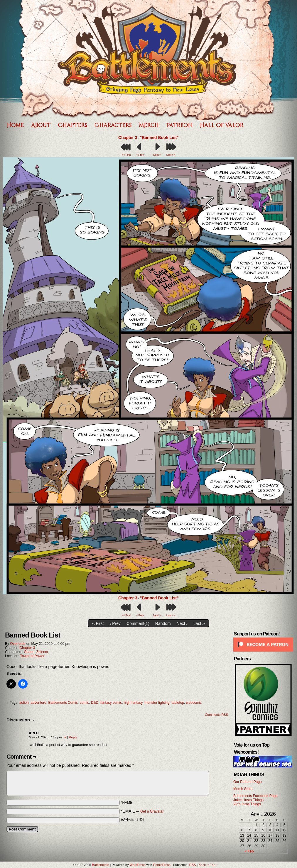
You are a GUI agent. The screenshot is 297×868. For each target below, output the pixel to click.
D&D (95, 703)
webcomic (194, 703)
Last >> (171, 155)
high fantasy (133, 703)
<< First (126, 155)
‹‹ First (98, 623)
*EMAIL (142, 811)
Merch (149, 125)
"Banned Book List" (159, 138)
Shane (29, 652)
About (41, 125)
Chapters (72, 125)
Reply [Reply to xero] (73, 737)
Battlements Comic (63, 703)
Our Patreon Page (248, 782)
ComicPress (162, 865)
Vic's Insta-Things (247, 804)
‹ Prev (115, 623)
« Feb (249, 851)
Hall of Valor (222, 125)
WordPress (138, 865)
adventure (38, 703)
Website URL (133, 820)
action (24, 703)
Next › (182, 623)
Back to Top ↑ (208, 865)
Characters (113, 125)
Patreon (179, 125)
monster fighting (157, 703)
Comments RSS (216, 715)
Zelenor (42, 652)
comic (84, 703)
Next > (157, 155)
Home (15, 125)
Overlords (18, 644)
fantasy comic (111, 703)
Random (163, 623)
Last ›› (199, 623)
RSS (193, 865)
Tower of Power (32, 656)
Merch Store (243, 789)
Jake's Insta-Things (248, 800)
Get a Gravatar (152, 811)
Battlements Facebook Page (255, 796)
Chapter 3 (128, 138)
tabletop (178, 703)
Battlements (100, 865)
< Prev (140, 155)
